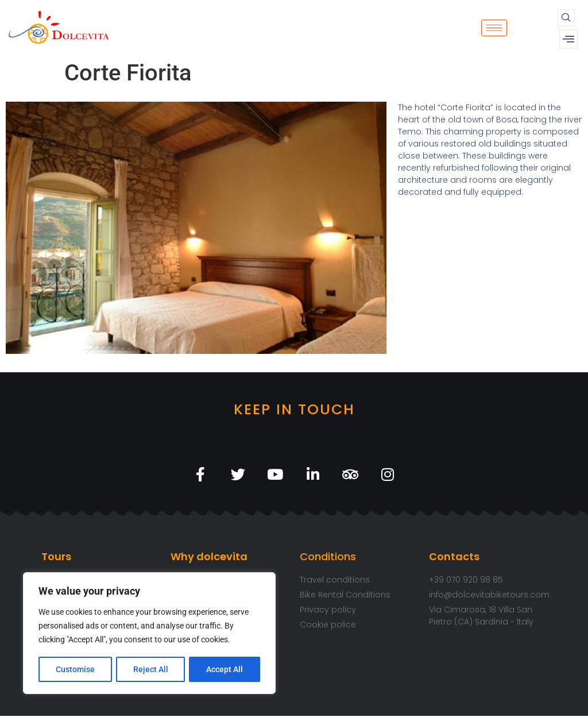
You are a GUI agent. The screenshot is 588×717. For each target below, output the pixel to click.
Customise (75, 669)
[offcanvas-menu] (568, 39)
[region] (149, 634)
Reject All (151, 669)
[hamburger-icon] (494, 28)
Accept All (225, 669)
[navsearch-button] (566, 18)
